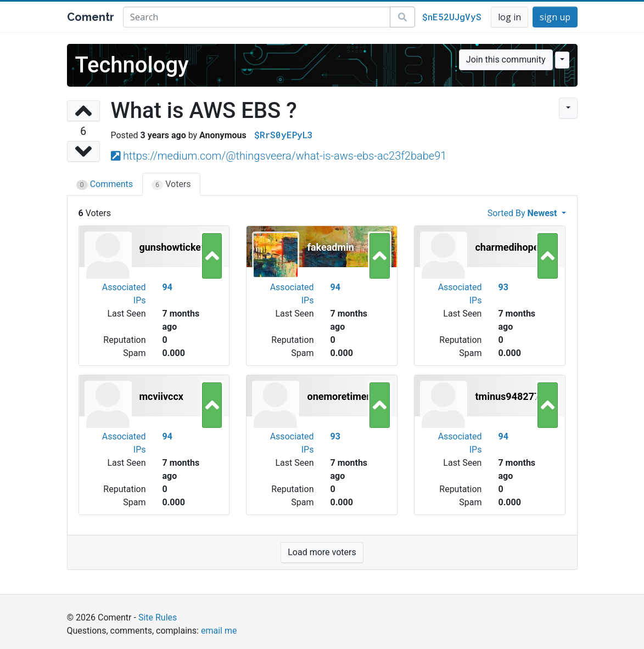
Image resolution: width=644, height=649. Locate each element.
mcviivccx (162, 396)
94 (167, 287)
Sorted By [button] (523, 213)
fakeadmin (330, 247)
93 (503, 287)
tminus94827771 (513, 396)
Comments (105, 184)
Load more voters (322, 552)
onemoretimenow (346, 396)
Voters (171, 184)
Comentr (91, 17)
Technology (132, 65)
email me (219, 631)
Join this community (506, 60)
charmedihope (507, 247)
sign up (555, 17)
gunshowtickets (175, 247)
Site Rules (158, 617)
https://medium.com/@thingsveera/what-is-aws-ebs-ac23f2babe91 (285, 156)
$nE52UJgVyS (452, 17)
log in (509, 17)
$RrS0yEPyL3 (284, 135)
